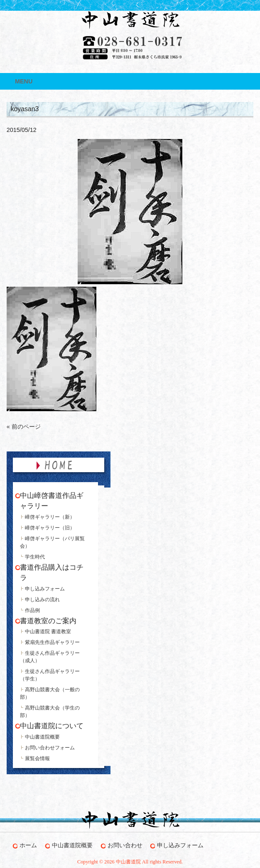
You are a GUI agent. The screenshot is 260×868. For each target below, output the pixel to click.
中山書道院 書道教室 (48, 631)
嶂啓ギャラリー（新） (50, 517)
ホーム (28, 845)
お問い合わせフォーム (50, 748)
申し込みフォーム (45, 589)
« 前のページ (24, 427)
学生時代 (35, 557)
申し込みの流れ (42, 600)
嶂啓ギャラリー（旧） (50, 528)
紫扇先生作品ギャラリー (52, 642)
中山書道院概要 (42, 737)
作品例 (32, 610)
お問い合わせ (125, 845)
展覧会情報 (37, 758)
